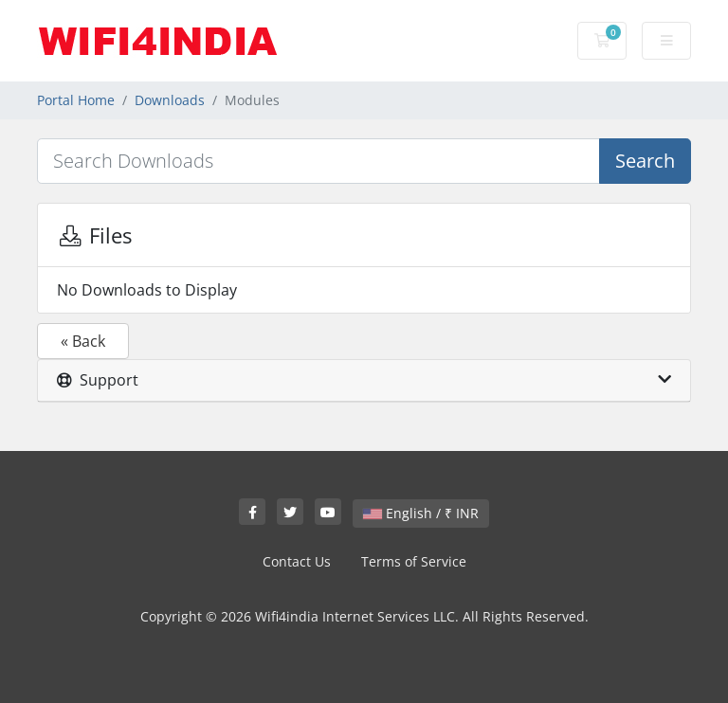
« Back (83, 341)
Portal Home (76, 100)
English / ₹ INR (421, 513)
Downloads (170, 100)
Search (645, 161)
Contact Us (297, 561)
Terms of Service (414, 561)
